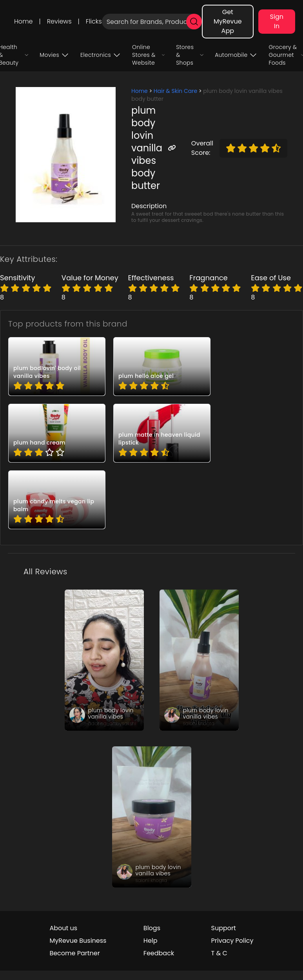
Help (151, 941)
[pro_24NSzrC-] (162, 367)
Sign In (277, 21)
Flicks (94, 21)
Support (224, 928)
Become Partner (74, 953)
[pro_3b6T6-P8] (57, 500)
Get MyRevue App (228, 21)
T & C (219, 953)
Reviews (59, 21)
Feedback (159, 953)
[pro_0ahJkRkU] (57, 367)
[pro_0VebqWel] (162, 433)
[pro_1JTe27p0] (57, 433)
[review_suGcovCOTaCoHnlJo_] (152, 817)
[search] (194, 22)
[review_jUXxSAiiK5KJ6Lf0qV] (104, 660)
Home (23, 21)
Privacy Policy (232, 941)
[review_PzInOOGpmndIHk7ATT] (199, 660)
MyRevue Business (78, 941)
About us (63, 928)
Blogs (152, 928)
